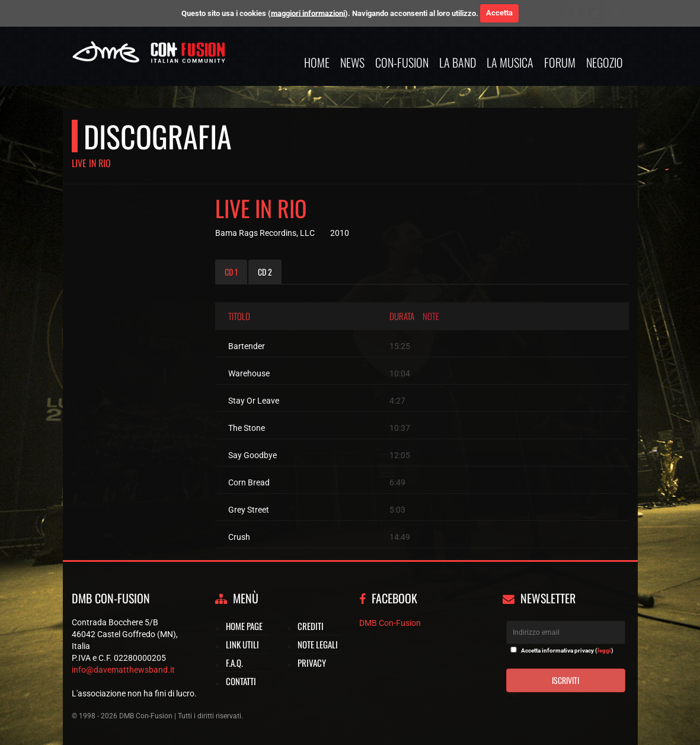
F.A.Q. (234, 663)
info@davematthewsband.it (123, 670)
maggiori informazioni (308, 13)
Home (317, 62)
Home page (244, 626)
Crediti (311, 626)
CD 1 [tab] (231, 272)
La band (458, 62)
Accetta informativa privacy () (567, 650)
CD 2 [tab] (265, 272)
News (352, 62)
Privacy (312, 663)
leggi (604, 650)
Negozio (605, 62)
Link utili (242, 644)
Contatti (241, 681)
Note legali (318, 644)
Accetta (499, 13)
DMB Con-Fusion (390, 623)
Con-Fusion (402, 62)
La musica (510, 62)
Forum (560, 62)
